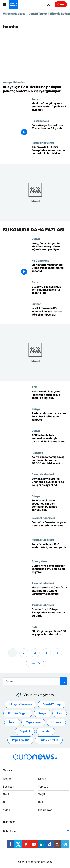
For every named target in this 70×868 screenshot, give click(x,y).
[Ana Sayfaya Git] (13, 4)
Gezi (6, 802)
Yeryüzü (43, 787)
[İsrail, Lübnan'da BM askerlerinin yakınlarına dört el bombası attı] (49, 313)
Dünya (36, 239)
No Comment (40, 121)
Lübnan (36, 304)
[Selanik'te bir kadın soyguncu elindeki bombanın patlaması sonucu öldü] (49, 505)
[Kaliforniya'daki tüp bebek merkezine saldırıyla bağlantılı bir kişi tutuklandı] (49, 440)
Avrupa (7, 779)
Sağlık (42, 794)
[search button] (63, 681)
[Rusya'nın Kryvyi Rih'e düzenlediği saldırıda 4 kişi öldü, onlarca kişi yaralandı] (49, 549)
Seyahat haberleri (43, 518)
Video (6, 810)
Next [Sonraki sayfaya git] (34, 663)
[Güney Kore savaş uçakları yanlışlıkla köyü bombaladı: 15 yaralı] (49, 571)
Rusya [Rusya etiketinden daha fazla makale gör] (42, 713)
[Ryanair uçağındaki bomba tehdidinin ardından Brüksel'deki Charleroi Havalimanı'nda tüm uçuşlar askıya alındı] (49, 484)
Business (8, 787)
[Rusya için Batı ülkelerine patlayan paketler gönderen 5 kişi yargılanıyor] (35, 89)
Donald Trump (38, 14)
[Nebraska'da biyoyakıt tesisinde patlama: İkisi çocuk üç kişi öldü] (49, 396)
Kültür (42, 802)
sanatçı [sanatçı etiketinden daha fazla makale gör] (46, 731)
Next (6, 794)
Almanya (37, 452)
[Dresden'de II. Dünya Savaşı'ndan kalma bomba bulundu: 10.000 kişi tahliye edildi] (49, 614)
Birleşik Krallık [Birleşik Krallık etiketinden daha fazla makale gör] (49, 740)
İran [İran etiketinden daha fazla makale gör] (60, 713)
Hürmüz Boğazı (60, 14)
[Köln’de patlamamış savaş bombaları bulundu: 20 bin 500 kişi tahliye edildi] (49, 462)
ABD (34, 387)
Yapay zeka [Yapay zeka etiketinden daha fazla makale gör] (33, 722)
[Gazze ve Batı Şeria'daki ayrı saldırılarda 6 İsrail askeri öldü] (49, 291)
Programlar (45, 810)
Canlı (61, 4)
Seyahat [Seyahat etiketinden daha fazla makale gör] (25, 731)
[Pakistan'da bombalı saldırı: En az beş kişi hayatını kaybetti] (49, 418)
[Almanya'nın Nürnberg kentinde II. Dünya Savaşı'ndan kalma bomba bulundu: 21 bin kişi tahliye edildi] (49, 152)
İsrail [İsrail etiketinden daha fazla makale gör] (12, 722)
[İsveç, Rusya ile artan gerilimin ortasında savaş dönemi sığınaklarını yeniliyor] (49, 248)
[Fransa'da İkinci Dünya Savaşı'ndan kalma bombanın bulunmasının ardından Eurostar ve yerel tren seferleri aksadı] (49, 527)
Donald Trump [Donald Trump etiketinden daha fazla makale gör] (52, 704)
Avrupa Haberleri (14, 82)
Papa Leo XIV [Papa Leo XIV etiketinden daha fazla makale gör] (20, 740)
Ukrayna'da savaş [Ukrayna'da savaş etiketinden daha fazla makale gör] (21, 704)
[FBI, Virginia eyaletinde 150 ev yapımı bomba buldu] (49, 636)
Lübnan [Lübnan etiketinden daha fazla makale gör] (56, 722)
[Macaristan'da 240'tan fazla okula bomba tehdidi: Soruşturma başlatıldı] (49, 592)
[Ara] (35, 681)
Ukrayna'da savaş (14, 14)
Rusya (35, 99)
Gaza (35, 282)
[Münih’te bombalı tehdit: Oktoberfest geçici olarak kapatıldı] (49, 270)
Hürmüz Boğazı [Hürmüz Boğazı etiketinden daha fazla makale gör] (18, 713)
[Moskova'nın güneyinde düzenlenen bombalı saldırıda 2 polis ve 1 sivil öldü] (49, 108)
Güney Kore (39, 561)
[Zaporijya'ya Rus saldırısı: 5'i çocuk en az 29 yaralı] (49, 130)
